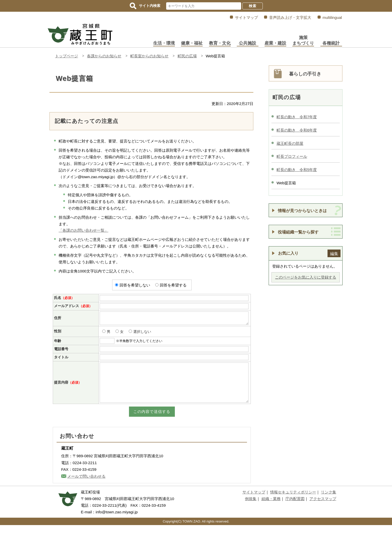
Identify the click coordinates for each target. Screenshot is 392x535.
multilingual (332, 17)
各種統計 (331, 43)
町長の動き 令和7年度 (297, 117)
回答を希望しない (135, 285)
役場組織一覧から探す (298, 232)
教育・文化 (220, 43)
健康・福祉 (192, 43)
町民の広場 (187, 56)
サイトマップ (246, 17)
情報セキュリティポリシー (293, 502)
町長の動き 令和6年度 (297, 130)
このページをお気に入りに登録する (306, 277)
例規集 (251, 509)
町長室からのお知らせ (149, 56)
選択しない (142, 334)
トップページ (67, 56)
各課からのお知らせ (104, 56)
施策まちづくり (303, 40)
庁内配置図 (295, 509)
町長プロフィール (292, 156)
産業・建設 (275, 43)
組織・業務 (271, 509)
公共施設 (247, 43)
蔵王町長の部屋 (290, 143)
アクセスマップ (323, 509)
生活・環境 (164, 43)
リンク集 (329, 502)
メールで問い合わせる (86, 486)
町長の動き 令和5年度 (297, 170)
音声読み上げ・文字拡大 (290, 17)
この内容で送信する (152, 421)
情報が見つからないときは (302, 211)
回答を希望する (173, 285)
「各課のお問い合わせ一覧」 (83, 230)
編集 (334, 254)
